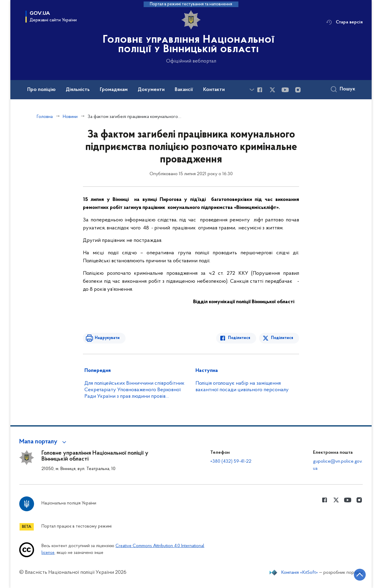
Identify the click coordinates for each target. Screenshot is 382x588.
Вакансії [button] (184, 90)
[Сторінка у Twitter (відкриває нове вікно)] (272, 90)
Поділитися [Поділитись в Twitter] (282, 338)
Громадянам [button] (114, 90)
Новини (70, 117)
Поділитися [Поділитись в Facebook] (239, 338)
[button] (44, 442)
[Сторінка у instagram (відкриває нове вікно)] (298, 90)
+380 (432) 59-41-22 (231, 461)
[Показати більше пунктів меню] (252, 90)
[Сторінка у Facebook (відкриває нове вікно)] (260, 90)
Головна (45, 117)
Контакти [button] (214, 90)
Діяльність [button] (78, 90)
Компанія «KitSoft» (300, 573)
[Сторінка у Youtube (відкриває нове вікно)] (285, 90)
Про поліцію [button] (41, 90)
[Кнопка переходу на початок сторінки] (360, 575)
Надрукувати (107, 338)
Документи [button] (151, 90)
